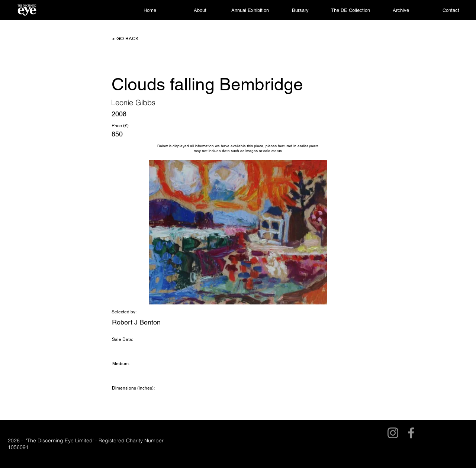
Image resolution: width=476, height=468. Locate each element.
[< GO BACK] (136, 39)
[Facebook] (411, 433)
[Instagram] (393, 433)
